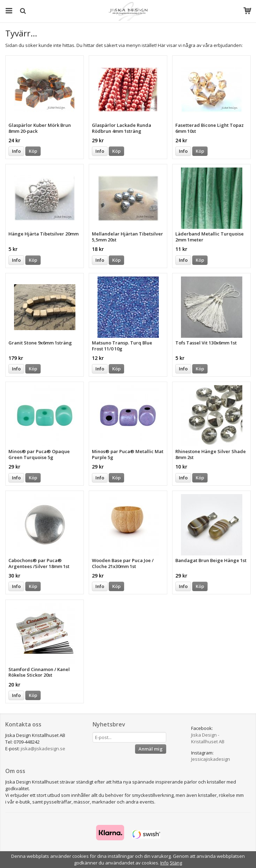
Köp (33, 151)
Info (16, 151)
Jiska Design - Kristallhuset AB (208, 738)
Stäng (176, 863)
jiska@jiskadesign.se (43, 749)
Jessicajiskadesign (211, 759)
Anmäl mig (151, 749)
